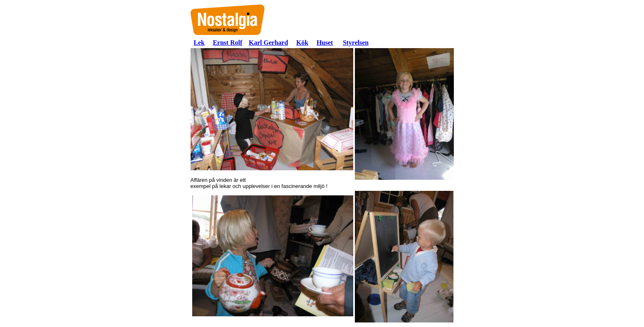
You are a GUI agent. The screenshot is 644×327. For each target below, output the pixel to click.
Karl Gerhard (269, 43)
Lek (199, 43)
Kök (302, 43)
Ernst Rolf (228, 43)
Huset (325, 43)
